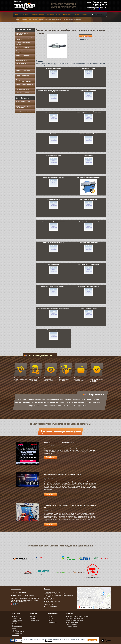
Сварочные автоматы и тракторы (22, 52)
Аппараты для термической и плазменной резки (53, 291)
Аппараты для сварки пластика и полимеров (24, 85)
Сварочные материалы (22, 89)
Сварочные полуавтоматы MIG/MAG (23, 43)
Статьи (50, 620)
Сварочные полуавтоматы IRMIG (53, 117)
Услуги (50, 616)
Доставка (76, 15)
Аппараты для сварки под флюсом (88, 138)
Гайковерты (53, 138)
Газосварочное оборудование (24, 93)
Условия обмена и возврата (17, 621)
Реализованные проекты (54, 15)
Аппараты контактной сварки (53, 160)
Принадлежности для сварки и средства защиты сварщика (24, 81)
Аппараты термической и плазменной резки (23, 71)
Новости (50, 618)
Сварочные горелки (21, 67)
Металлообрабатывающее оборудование (23, 107)
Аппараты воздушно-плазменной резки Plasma (89, 117)
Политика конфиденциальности (18, 631)
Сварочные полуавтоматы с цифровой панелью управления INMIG (53, 96)
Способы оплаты (17, 624)
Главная (17, 19)
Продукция (26, 15)
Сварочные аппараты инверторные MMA (22, 34)
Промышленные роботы (38, 15)
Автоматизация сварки (22, 64)
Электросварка (33, 19)
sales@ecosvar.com (101, 9)
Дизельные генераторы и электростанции (23, 102)
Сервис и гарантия (17, 626)
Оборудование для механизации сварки (88, 291)
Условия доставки (17, 618)
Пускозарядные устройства (23, 111)
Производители (67, 15)
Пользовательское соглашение (17, 634)
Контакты (84, 15)
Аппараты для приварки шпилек (23, 76)
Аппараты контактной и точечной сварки (22, 56)
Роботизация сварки (72, 625)
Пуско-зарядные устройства (53, 73)
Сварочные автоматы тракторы (89, 204)
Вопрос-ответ (34, 618)
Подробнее (49, 641)
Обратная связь (34, 620)
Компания (18, 15)
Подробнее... (50, 457)
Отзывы (14, 628)
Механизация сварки (22, 60)
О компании (15, 616)
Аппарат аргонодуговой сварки (74, 620)
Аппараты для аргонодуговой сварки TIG (24, 39)
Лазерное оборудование (23, 48)
